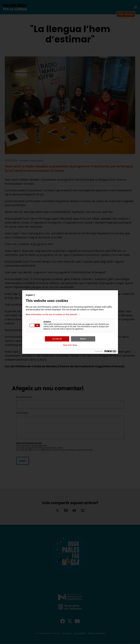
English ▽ (30, 295)
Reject (83, 339)
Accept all (57, 339)
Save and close (70, 345)
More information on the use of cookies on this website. (52, 314)
